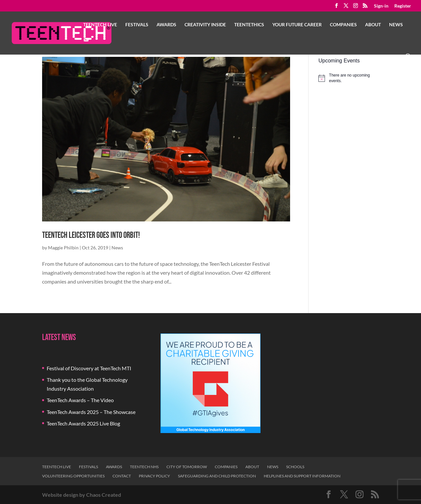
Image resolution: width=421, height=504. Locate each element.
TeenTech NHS (144, 467)
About (373, 25)
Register (403, 6)
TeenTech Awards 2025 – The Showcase (91, 412)
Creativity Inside (205, 25)
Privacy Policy (154, 476)
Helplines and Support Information (302, 476)
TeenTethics (249, 25)
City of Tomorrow (187, 467)
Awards (166, 25)
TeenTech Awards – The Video (80, 400)
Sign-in (381, 6)
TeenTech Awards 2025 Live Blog (83, 423)
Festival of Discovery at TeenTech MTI (89, 368)
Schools (295, 467)
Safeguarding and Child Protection (217, 476)
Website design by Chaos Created (82, 495)
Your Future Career (297, 25)
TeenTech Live (100, 25)
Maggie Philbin (63, 248)
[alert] (349, 78)
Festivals (137, 25)
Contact (122, 476)
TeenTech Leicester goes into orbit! (91, 235)
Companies (343, 25)
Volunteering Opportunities (73, 476)
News (396, 25)
